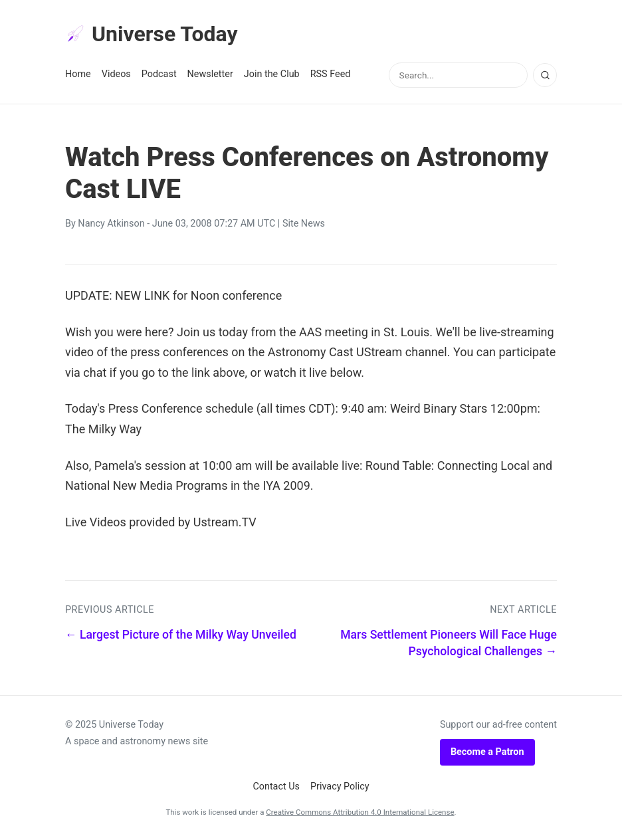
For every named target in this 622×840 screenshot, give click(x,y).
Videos (116, 74)
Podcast (159, 74)
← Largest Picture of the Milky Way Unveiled (181, 635)
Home (78, 74)
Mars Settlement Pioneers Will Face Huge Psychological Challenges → (449, 643)
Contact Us (276, 787)
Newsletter (210, 74)
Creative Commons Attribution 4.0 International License (360, 812)
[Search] (545, 75)
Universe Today (152, 34)
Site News (304, 224)
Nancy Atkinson (111, 224)
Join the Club (272, 74)
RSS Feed (331, 74)
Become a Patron (487, 752)
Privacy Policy (340, 787)
